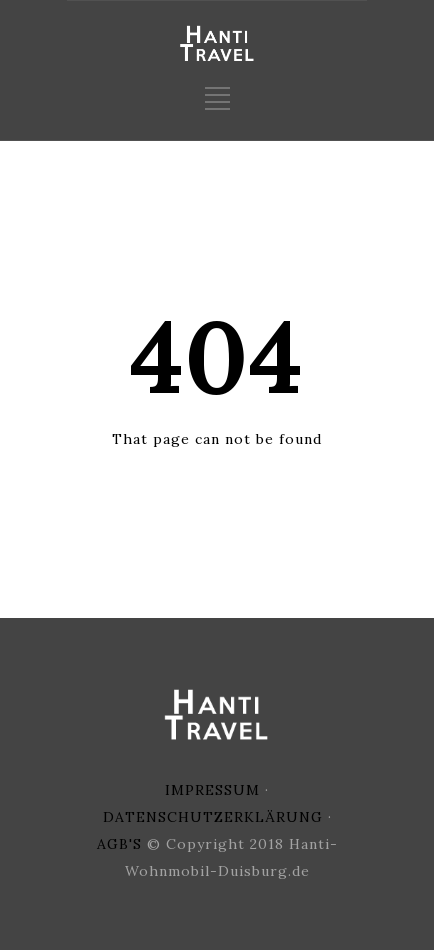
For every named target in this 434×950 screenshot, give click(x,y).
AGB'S (119, 844)
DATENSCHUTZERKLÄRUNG (213, 817)
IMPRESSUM (212, 790)
